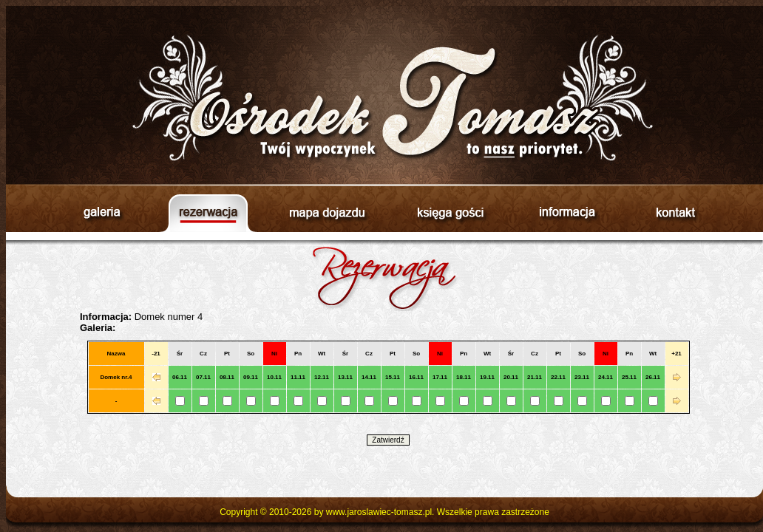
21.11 (535, 377)
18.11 (464, 377)
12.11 (322, 377)
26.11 (653, 377)
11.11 (298, 377)
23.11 (582, 377)
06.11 (180, 377)
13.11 (345, 377)
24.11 (606, 377)
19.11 (487, 377)
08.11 (227, 377)
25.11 (629, 377)
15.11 (393, 377)
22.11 (558, 377)
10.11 (274, 377)
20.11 (511, 377)
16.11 (416, 377)
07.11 (203, 377)
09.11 (251, 377)
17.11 (440, 377)
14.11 (369, 377)
